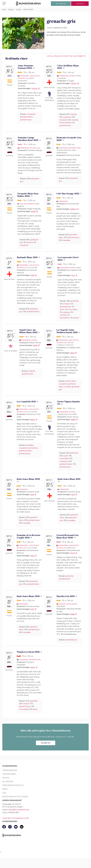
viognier (73, 114)
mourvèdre (73, 309)
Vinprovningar (10, 770)
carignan (66, 312)
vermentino (33, 448)
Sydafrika (63, 148)
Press (5, 789)
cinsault (67, 304)
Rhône (72, 76)
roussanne (31, 114)
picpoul (30, 242)
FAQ (4, 793)
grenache (74, 301)
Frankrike (25, 76)
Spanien (62, 604)
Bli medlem (8, 782)
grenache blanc (26, 117)
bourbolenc (67, 123)
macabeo (66, 240)
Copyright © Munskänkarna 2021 (16, 818)
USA (21, 204)
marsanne (64, 120)
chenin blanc (71, 381)
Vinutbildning (9, 774)
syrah (62, 309)
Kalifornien (29, 204)
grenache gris (26, 120)
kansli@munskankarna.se (19, 810)
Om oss (6, 778)
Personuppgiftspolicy (13, 785)
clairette (75, 120)
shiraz (35, 709)
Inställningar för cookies (15, 797)
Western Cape (75, 148)
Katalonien (72, 604)
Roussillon (35, 148)
